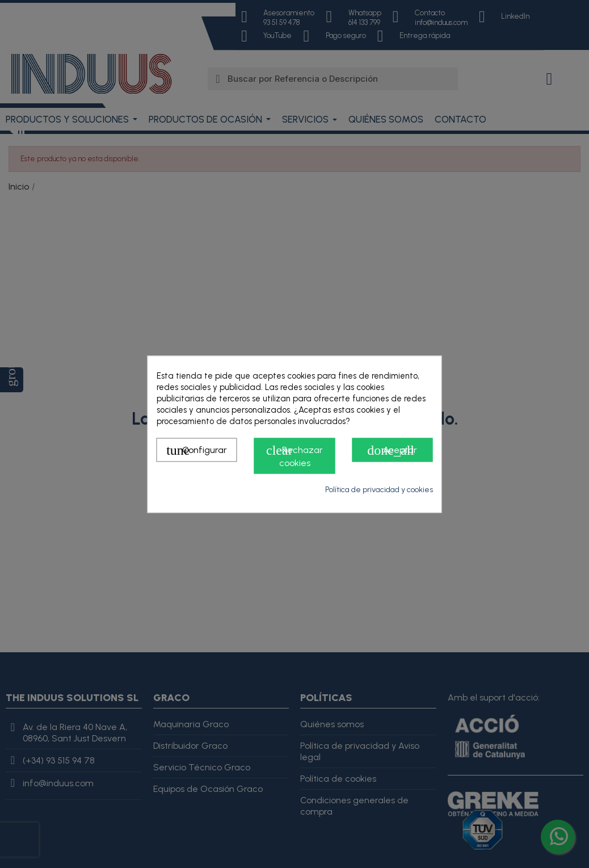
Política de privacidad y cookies (379, 489)
